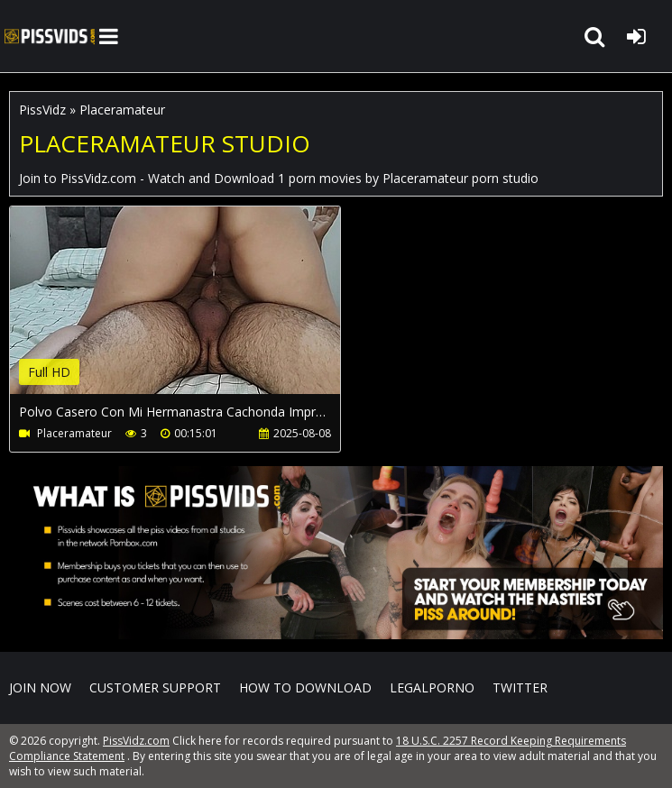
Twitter (520, 687)
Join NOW (40, 687)
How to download (305, 687)
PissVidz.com (50, 36)
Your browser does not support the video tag (199, 313)
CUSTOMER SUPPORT (155, 687)
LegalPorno (432, 687)
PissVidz (42, 110)
